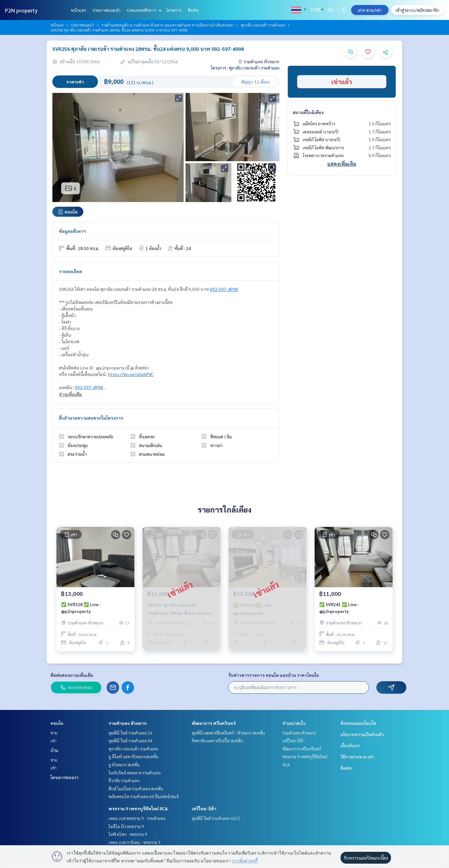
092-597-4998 (224, 289)
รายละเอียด (70, 271)
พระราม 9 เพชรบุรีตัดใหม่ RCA (138, 808)
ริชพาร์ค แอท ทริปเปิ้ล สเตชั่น (217, 740)
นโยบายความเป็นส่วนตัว (362, 734)
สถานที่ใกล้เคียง (308, 112)
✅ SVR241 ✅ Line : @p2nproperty (339, 608)
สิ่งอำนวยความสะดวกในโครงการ (91, 418)
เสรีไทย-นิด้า (204, 808)
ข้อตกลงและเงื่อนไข (358, 723)
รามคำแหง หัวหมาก (128, 723)
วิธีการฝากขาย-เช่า (357, 757)
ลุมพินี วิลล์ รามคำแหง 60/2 (216, 818)
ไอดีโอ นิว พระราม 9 (126, 826)
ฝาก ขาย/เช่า (370, 10)
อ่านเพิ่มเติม (70, 394)
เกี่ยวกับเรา (350, 745)
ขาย (54, 733)
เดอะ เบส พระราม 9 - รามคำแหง (137, 818)
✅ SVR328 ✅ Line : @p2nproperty (81, 608)
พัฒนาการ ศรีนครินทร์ (214, 723)
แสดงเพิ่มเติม (342, 164)
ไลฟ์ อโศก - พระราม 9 (128, 834)
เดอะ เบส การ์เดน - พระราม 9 (135, 842)
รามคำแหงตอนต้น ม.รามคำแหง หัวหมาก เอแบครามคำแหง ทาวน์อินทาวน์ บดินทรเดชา (168, 25)
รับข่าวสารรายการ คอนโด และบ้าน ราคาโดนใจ (274, 675)
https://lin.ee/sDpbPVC (131, 374)
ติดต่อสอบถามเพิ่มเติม (72, 675)
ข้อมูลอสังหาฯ (72, 231)
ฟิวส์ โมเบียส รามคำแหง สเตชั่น (136, 788)
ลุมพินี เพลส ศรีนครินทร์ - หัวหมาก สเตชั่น (228, 733)
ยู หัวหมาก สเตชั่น (124, 764)
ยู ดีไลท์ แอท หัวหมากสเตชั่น (133, 756)
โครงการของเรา (65, 777)
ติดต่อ (193, 10)
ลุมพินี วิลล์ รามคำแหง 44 (130, 740)
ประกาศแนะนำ (106, 10)
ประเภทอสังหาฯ (143, 10)
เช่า (53, 740)
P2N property (21, 10)
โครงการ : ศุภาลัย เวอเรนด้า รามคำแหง (245, 68)
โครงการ (174, 10)
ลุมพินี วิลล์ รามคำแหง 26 (130, 733)
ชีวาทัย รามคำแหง (124, 780)
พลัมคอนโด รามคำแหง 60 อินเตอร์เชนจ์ (144, 796)
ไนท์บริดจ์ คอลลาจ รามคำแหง (135, 773)
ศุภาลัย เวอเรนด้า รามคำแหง (263, 25)
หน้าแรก (78, 10)
